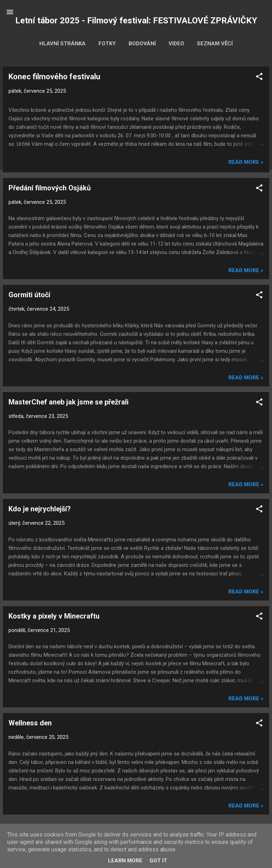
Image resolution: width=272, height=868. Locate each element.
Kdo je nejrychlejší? (40, 509)
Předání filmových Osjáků (50, 188)
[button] (259, 78)
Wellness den (30, 723)
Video (176, 44)
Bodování (142, 44)
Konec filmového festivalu (54, 77)
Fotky (107, 44)
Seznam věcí (215, 44)
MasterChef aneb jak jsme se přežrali (69, 402)
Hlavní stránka (63, 44)
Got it (158, 861)
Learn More (125, 861)
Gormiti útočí (29, 295)
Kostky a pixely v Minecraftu (54, 616)
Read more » (246, 162)
